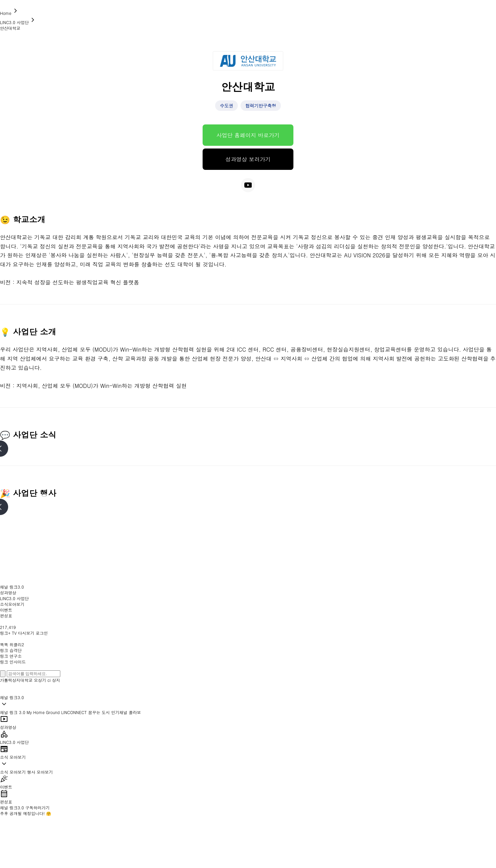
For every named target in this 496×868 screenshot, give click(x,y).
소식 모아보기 (13, 772)
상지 (56, 680)
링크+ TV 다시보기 (17, 633)
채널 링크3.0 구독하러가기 (25, 807)
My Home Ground (43, 712)
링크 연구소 (11, 656)
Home (10, 13)
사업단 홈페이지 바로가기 (248, 135)
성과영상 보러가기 (248, 159)
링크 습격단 (11, 650)
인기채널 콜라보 (126, 712)
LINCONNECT (74, 712)
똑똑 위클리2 (12, 644)
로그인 (42, 633)
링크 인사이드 (13, 662)
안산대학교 (10, 28)
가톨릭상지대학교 (16, 680)
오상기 (40, 680)
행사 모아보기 (40, 772)
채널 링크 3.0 (13, 712)
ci (49, 680)
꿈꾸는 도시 (99, 712)
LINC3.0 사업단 (18, 22)
